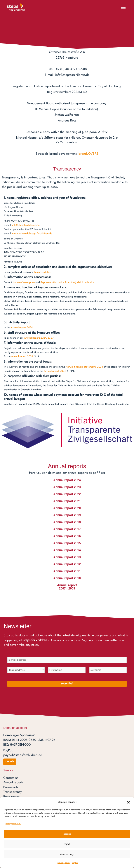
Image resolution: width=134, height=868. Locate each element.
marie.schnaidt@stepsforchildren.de (32, 234)
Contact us (11, 778)
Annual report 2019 (67, 515)
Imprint (75, 863)
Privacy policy (64, 863)
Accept (67, 834)
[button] (128, 802)
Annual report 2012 (67, 564)
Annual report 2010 (67, 578)
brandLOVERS (88, 154)
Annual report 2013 (67, 557)
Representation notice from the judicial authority (67, 282)
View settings (67, 854)
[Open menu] (123, 7)
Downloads (11, 787)
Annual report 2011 (67, 571)
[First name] (67, 670)
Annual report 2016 (67, 536)
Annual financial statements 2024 (84, 367)
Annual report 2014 (67, 550)
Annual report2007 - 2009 (67, 587)
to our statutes (42, 272)
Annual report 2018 (67, 522)
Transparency (13, 792)
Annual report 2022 (67, 494)
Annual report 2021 (67, 501)
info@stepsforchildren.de (26, 225)
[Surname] (108, 670)
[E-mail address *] (67, 660)
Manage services (13, 824)
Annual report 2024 (22, 328)
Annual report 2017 (67, 529)
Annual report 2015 (67, 543)
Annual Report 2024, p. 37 (39, 338)
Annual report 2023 (67, 487)
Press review (12, 797)
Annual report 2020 (67, 508)
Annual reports (13, 783)
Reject (67, 844)
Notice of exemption (24, 282)
